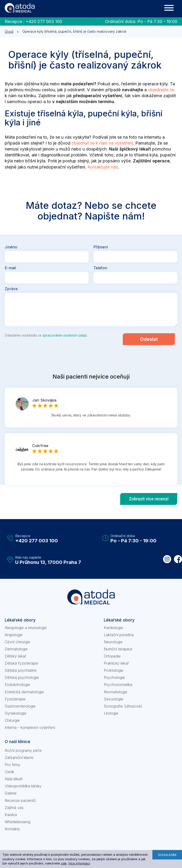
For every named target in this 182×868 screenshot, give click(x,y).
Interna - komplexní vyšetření (30, 727)
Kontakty (12, 829)
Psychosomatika (118, 685)
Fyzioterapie (15, 699)
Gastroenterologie (20, 706)
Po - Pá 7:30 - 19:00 (157, 21)
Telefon (100, 268)
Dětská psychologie (22, 677)
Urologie (111, 713)
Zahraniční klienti (19, 758)
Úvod (9, 31)
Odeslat (149, 339)
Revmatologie (116, 692)
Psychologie (114, 677)
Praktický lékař (116, 663)
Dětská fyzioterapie (21, 663)
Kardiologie (113, 628)
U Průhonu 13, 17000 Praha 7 (48, 562)
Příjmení (101, 247)
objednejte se (161, 90)
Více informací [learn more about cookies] (79, 863)
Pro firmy (13, 765)
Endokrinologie (17, 685)
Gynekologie (16, 713)
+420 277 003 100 (44, 21)
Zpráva (11, 289)
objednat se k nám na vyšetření (102, 143)
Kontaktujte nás (103, 167)
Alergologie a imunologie (26, 628)
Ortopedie (112, 656)
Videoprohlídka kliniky (23, 786)
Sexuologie (114, 699)
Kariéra (11, 815)
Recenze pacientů (20, 800)
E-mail (10, 268)
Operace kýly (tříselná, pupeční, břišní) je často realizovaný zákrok (74, 31)
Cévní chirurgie (17, 642)
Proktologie (114, 670)
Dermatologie (16, 649)
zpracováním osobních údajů (65, 335)
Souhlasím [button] (167, 855)
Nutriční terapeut (118, 649)
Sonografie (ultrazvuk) (123, 706)
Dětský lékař (16, 656)
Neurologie (113, 642)
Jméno (11, 247)
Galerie (11, 793)
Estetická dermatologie (24, 692)
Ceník (9, 772)
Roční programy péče (23, 750)
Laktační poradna (119, 635)
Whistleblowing (18, 822)
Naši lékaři (14, 779)
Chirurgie (12, 720)
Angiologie (14, 635)
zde (64, 863)
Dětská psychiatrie (21, 670)
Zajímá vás (14, 808)
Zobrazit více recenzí (149, 499)
